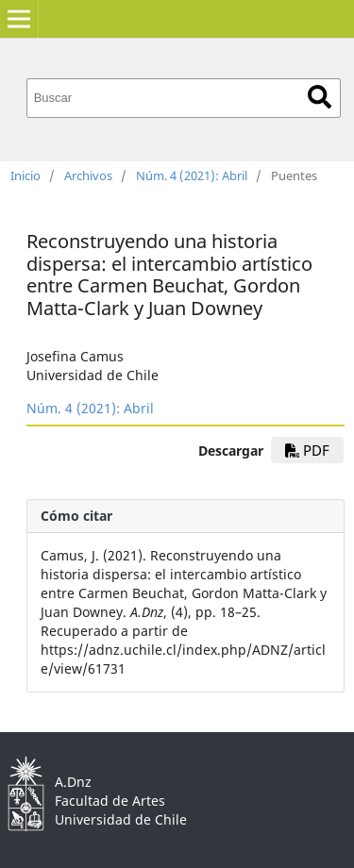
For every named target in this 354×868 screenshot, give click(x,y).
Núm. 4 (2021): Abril (192, 175)
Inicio (25, 175)
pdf (307, 450)
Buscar (320, 97)
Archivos (88, 175)
